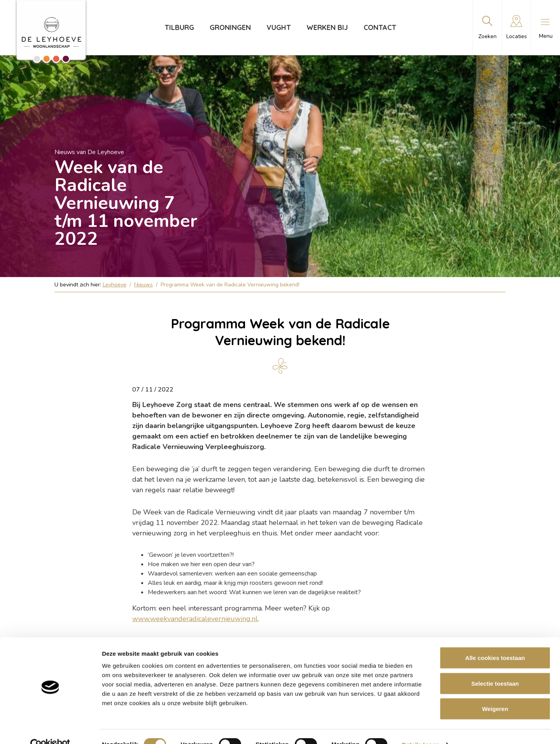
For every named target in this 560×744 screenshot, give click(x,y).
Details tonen (420, 729)
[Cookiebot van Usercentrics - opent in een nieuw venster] (50, 729)
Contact (380, 27)
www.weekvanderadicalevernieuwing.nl (195, 619)
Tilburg (179, 27)
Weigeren (495, 693)
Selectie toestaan (495, 668)
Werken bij (327, 27)
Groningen (230, 27)
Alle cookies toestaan (495, 642)
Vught (279, 27)
